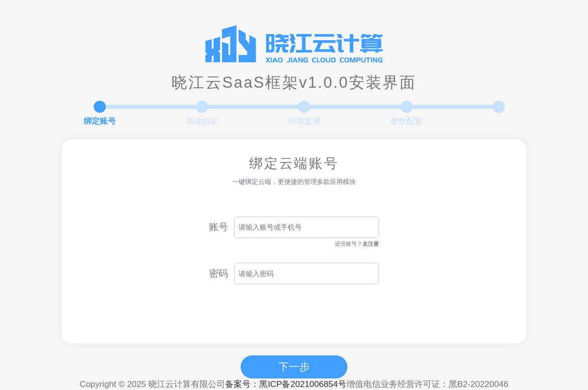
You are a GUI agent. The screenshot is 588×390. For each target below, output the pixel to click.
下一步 (294, 367)
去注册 (371, 244)
